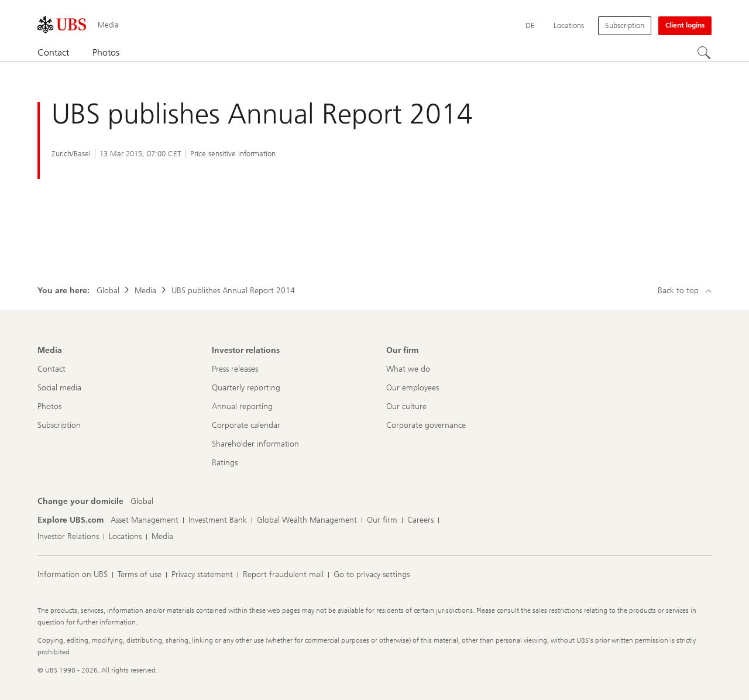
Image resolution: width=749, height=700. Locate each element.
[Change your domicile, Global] (142, 502)
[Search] (705, 53)
